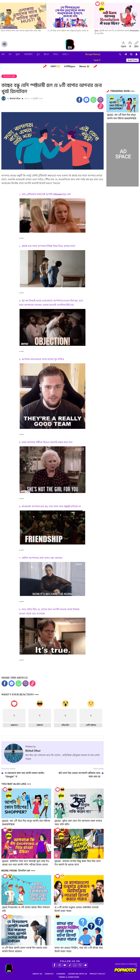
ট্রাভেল (46, 54)
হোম (3, 54)
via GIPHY (21, 238)
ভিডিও (56, 54)
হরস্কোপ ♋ (55, 66)
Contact (49, 974)
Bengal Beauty (93, 54)
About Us (37, 974)
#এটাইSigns (70, 66)
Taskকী (97, 60)
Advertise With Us (78, 974)
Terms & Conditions (69, 977)
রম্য (10, 54)
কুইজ (18, 54)
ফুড (38, 54)
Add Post (132, 60)
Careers (61, 974)
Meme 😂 (84, 66)
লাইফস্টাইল (28, 54)
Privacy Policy (98, 974)
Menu (4, 44)
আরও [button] (66, 54)
